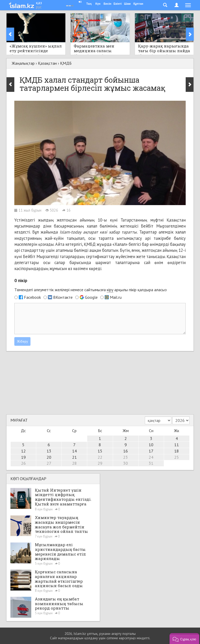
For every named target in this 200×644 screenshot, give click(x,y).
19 (23, 457)
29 (100, 463)
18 (177, 451)
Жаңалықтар (23, 63)
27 (49, 463)
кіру (110, 290)
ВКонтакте (63, 297)
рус (39, 7)
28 (74, 463)
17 (151, 451)
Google (91, 297)
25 (177, 457)
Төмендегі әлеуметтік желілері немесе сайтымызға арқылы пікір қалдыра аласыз (90, 290)
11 (177, 445)
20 (49, 457)
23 (126, 457)
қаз (39, 3)
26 (23, 463)
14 (74, 451)
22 (100, 457)
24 (151, 457)
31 (151, 463)
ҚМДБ (66, 63)
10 (151, 445)
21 (74, 457)
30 (126, 463)
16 (126, 451)
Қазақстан (47, 63)
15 (100, 451)
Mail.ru (116, 297)
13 (49, 451)
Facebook (32, 297)
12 (23, 451)
